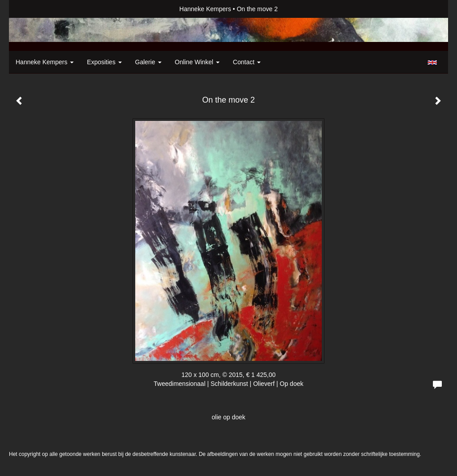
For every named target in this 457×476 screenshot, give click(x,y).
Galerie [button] (148, 62)
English (432, 62)
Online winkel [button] (197, 62)
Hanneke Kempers (205, 9)
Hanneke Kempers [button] (45, 62)
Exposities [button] (104, 62)
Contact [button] (247, 62)
